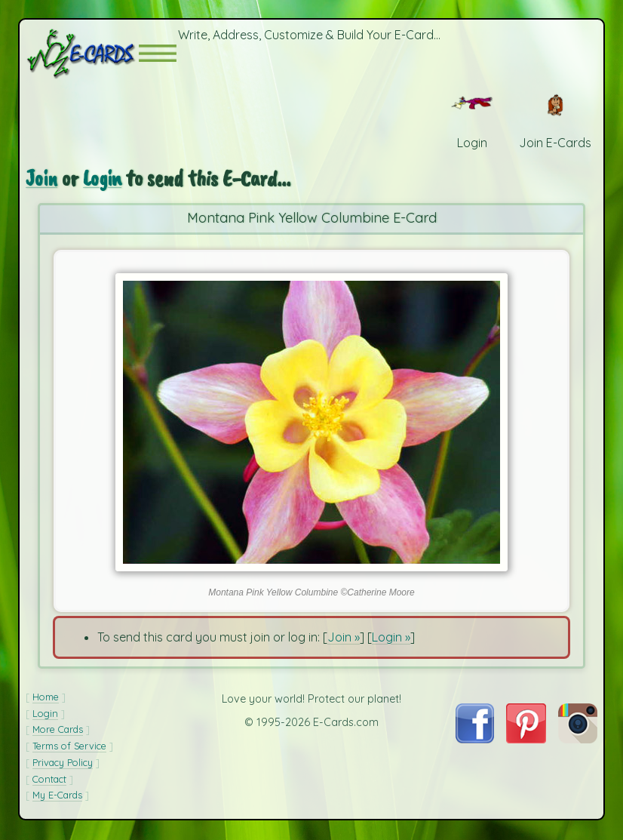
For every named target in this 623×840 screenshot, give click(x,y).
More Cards (58, 731)
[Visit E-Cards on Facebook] (475, 740)
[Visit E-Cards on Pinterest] (526, 740)
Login (104, 180)
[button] (158, 54)
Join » (344, 638)
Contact (49, 780)
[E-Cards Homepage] (82, 54)
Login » (391, 638)
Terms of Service (69, 747)
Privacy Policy (63, 764)
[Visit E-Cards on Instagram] (578, 740)
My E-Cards (57, 796)
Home (46, 698)
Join (42, 180)
